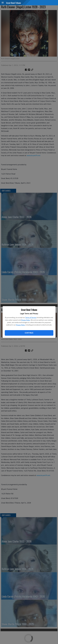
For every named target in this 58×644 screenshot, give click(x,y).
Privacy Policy (26, 320)
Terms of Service (31, 317)
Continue (29, 333)
